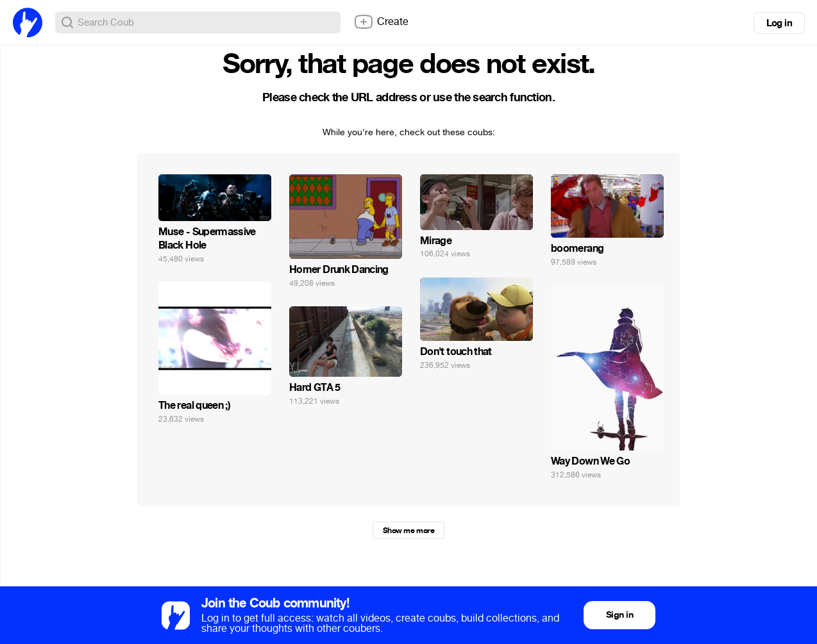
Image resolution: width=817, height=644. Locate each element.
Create (381, 22)
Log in (779, 23)
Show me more (408, 531)
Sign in (619, 615)
